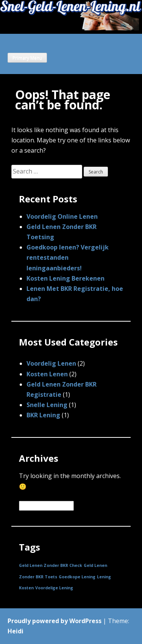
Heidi (16, 631)
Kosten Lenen (47, 374)
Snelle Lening (47, 405)
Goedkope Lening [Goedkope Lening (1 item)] (77, 577)
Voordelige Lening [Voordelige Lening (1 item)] (54, 588)
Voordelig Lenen (51, 363)
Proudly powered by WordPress (55, 621)
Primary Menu (27, 58)
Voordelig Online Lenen (62, 216)
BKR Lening (43, 415)
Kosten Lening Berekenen (66, 278)
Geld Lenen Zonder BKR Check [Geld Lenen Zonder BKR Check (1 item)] (51, 565)
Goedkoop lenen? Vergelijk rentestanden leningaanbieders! (68, 257)
